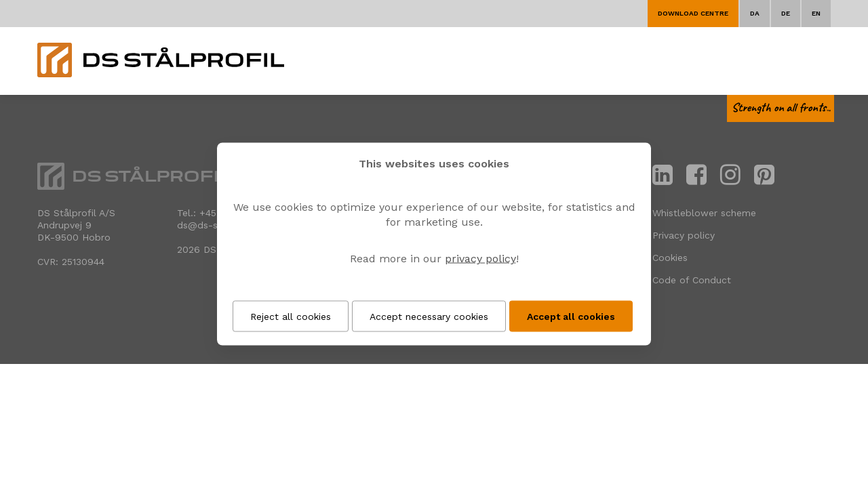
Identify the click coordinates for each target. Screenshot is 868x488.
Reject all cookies (291, 317)
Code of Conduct (692, 280)
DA (755, 13)
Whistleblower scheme (704, 213)
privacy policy (480, 259)
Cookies (670, 258)
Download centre (693, 13)
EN (816, 13)
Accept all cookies (571, 317)
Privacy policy (684, 235)
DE (786, 13)
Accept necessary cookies (429, 317)
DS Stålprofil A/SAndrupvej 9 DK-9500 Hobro (76, 225)
